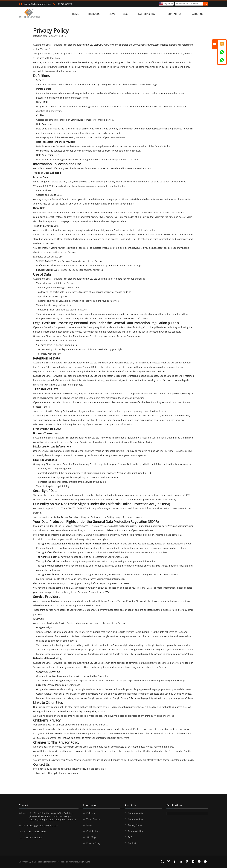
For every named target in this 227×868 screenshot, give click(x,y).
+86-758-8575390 (64, 4)
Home (76, 14)
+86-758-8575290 (33, 838)
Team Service (93, 819)
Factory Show (147, 14)
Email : (22, 826)
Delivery (91, 813)
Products (94, 14)
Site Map (91, 837)
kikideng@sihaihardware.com (37, 4)
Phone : (23, 832)
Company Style (136, 819)
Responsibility (135, 831)
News (112, 14)
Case (125, 14)
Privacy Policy (93, 843)
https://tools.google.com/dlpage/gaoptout (145, 689)
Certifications (93, 831)
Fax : (21, 838)
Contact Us (174, 14)
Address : (24, 813)
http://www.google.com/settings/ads (61, 685)
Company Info (135, 813)
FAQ (130, 837)
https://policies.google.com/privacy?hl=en (171, 654)
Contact (24, 805)
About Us (198, 14)
